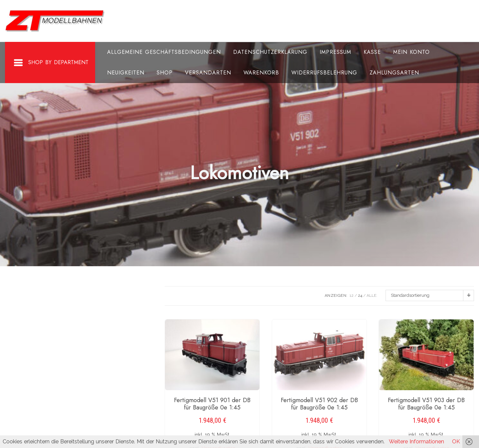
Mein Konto (411, 52)
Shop (165, 73)
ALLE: (372, 295)
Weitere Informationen (416, 442)
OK (456, 442)
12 (352, 295)
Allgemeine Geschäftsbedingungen (164, 52)
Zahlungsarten (394, 73)
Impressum (335, 52)
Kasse (372, 52)
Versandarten (208, 73)
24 (360, 295)
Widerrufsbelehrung (324, 73)
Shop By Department (51, 63)
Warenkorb (261, 73)
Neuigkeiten (126, 73)
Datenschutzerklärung (270, 52)
